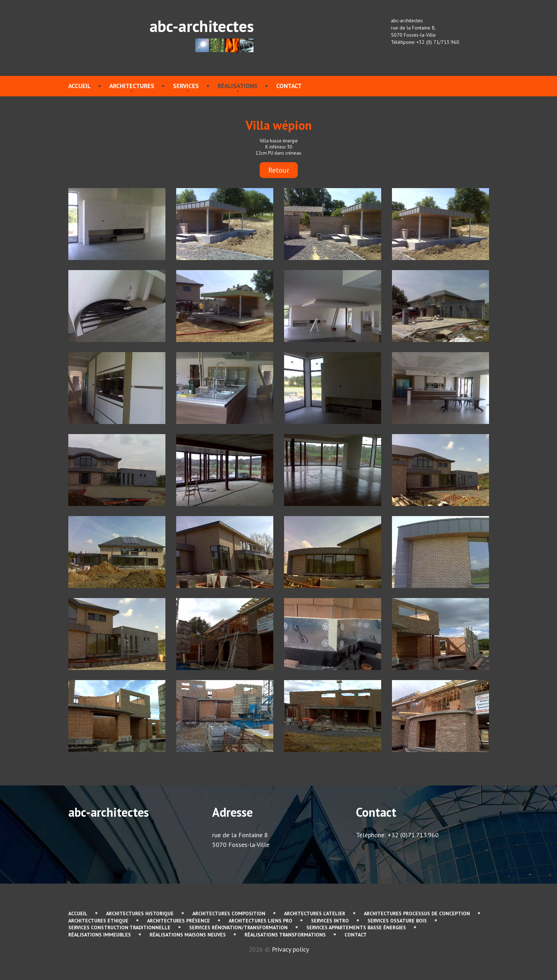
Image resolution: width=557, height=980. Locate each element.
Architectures (132, 86)
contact (289, 86)
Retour (279, 170)
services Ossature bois (397, 921)
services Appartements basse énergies (356, 927)
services (186, 86)
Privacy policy (290, 949)
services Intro (330, 921)
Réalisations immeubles (100, 935)
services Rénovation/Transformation (238, 927)
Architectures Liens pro (261, 921)
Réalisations (238, 86)
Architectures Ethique (98, 921)
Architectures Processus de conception (417, 913)
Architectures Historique (140, 913)
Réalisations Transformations (285, 935)
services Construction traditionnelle (119, 927)
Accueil (79, 86)
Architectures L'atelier (315, 913)
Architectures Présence (179, 921)
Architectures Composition (229, 913)
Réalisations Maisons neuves (188, 935)
